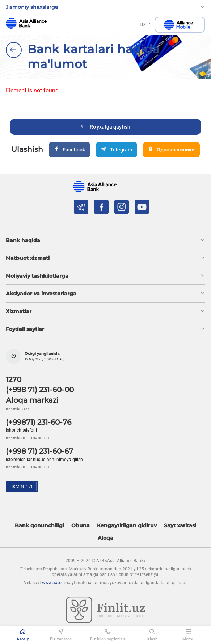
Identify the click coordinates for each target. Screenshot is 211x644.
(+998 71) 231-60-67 (39, 451)
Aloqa (105, 538)
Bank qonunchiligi (39, 526)
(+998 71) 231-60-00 (40, 390)
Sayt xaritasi (180, 526)
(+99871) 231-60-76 (39, 422)
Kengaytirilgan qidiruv (127, 526)
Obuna (81, 526)
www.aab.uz (54, 583)
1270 (14, 379)
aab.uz (26, 23)
